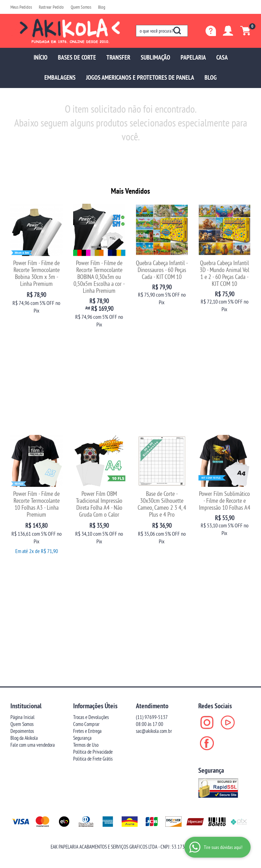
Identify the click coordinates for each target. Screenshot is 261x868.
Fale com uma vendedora (33, 526)
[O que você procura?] (177, 30)
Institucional (26, 487)
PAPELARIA (193, 57)
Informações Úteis (95, 487)
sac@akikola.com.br (154, 512)
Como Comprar (86, 505)
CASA (222, 57)
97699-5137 (152, 498)
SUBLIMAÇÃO (155, 57)
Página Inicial (23, 498)
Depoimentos (22, 512)
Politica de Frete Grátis (93, 540)
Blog (102, 7)
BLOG (211, 77)
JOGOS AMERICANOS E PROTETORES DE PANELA (140, 77)
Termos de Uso (86, 526)
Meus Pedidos (21, 7)
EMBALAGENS (60, 77)
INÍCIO (41, 57)
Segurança (82, 519)
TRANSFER (118, 57)
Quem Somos (81, 7)
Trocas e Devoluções (91, 498)
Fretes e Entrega (87, 512)
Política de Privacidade (93, 533)
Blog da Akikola (24, 519)
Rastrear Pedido (51, 7)
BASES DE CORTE (77, 57)
